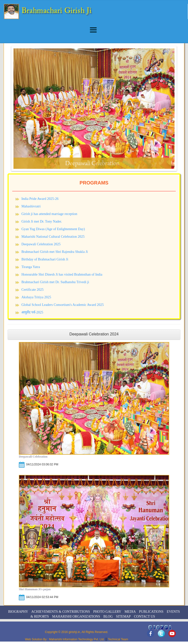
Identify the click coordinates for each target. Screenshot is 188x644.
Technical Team (118, 639)
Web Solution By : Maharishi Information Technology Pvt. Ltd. (65, 639)
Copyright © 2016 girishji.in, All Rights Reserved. (76, 632)
